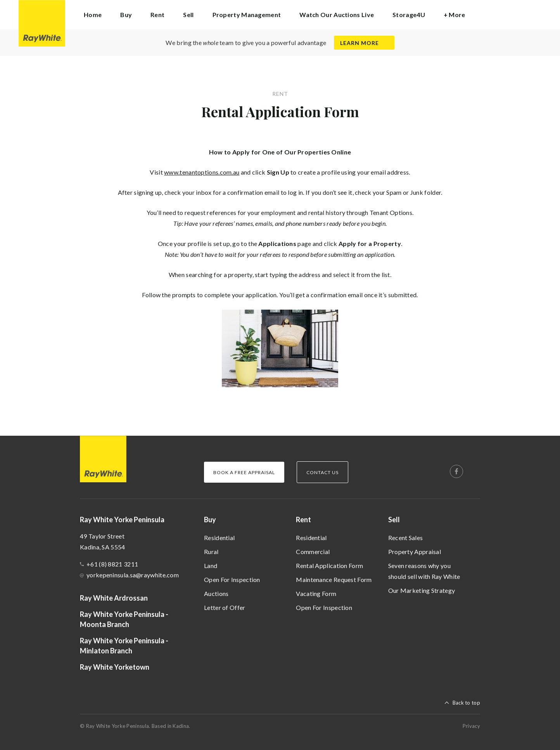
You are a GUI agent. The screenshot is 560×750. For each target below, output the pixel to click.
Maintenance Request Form (334, 579)
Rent (303, 520)
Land (211, 566)
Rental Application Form (329, 566)
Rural (211, 552)
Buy (210, 520)
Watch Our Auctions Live (337, 15)
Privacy (471, 726)
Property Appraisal (415, 552)
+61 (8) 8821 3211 (112, 564)
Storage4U (409, 15)
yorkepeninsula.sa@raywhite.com (133, 575)
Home (93, 15)
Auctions (216, 593)
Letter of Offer (225, 607)
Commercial (313, 552)
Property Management (247, 15)
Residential (219, 538)
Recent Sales (406, 538)
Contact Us (322, 472)
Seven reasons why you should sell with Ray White (424, 571)
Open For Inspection (232, 579)
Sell (394, 520)
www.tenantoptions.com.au (202, 172)
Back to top (466, 703)
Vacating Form (316, 593)
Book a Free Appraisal (244, 472)
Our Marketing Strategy (422, 590)
